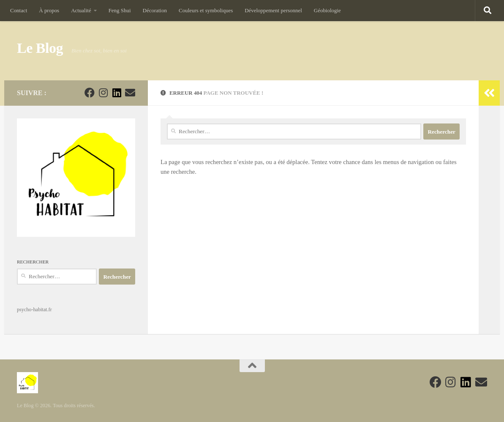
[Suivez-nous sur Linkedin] (117, 93)
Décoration (155, 10)
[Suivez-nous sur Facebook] (90, 93)
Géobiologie (327, 10)
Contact (19, 10)
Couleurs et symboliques (206, 10)
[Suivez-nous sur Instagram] (103, 93)
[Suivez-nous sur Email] (130, 93)
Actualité (81, 10)
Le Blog (40, 48)
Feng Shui (120, 10)
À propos (49, 10)
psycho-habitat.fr (34, 310)
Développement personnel (273, 10)
